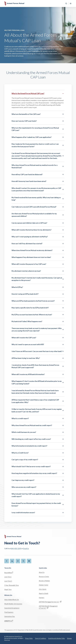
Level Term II (8, 581)
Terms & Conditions (40, 638)
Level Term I (8, 577)
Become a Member (44, 581)
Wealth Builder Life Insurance (13, 604)
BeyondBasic (9, 572)
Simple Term (8, 589)
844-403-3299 (16, 549)
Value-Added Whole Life (12, 600)
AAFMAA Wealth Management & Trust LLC (48, 607)
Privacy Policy (29, 638)
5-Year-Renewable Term (12, 585)
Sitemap (69, 638)
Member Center (44, 585)
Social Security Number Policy (57, 638)
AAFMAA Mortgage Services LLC (50, 602)
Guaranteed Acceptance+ (12, 608)
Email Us (26, 549)
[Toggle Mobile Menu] (71, 3)
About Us (42, 572)
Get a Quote (43, 589)
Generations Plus (10, 616)
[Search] (66, 3)
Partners (42, 598)
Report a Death (44, 593)
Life (9, 621)
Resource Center (44, 577)
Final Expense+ (9, 612)
